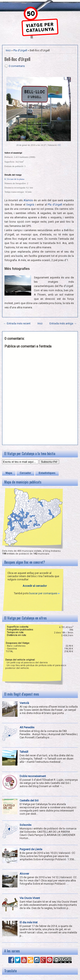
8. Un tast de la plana (14, 179)
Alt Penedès (27, 727)
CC (59, 145)
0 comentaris (17, 66)
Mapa (9, 473)
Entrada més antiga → (63, 323)
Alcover (24, 874)
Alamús (28, 200)
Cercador (25, 473)
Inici (8, 50)
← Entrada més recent (17, 323)
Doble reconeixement (33, 776)
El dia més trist (29, 922)
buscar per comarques (43, 593)
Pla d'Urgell (20, 50)
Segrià (30, 205)
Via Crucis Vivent (30, 898)
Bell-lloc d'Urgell (17, 59)
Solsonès (25, 825)
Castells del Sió (29, 800)
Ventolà (24, 703)
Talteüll (24, 752)
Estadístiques (47, 473)
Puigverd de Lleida (31, 849)
